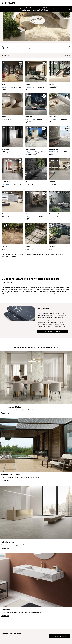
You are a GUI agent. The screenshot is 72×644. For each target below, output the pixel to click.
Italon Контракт (8, 542)
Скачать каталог (53, 331)
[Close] (69, 9)
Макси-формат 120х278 (11, 407)
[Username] (36, 48)
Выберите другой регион (53, 8)
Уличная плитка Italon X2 (12, 474)
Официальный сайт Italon (39, 10)
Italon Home (6, 609)
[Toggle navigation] (69, 3)
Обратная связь (60, 636)
